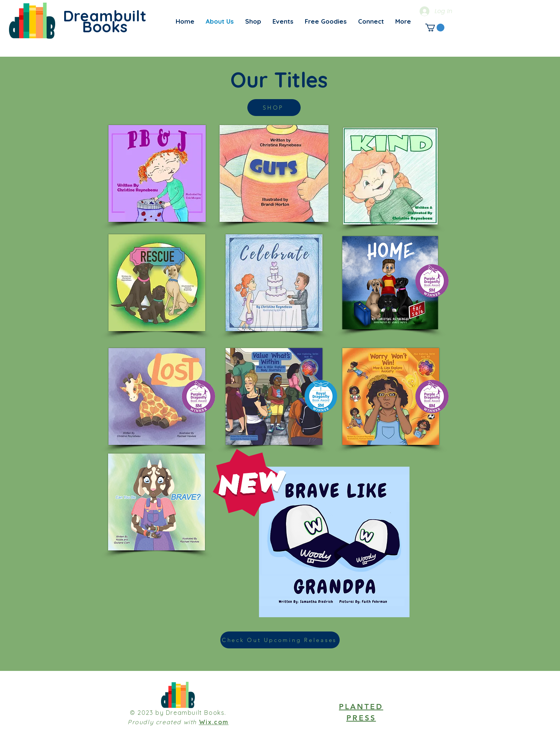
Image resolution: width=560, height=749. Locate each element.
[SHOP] (274, 108)
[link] (435, 28)
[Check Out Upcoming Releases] (280, 640)
